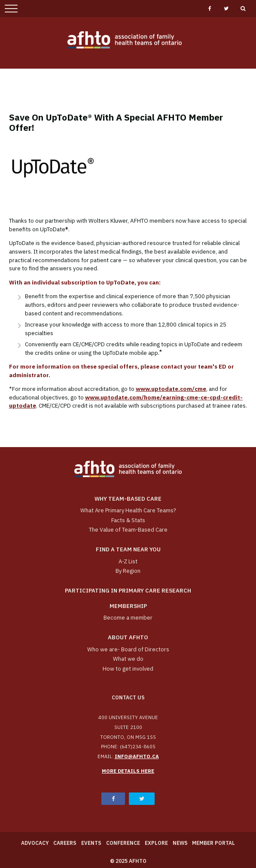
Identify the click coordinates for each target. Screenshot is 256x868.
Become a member (128, 618)
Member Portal (213, 843)
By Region (128, 571)
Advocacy (35, 843)
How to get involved (128, 669)
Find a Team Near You (128, 549)
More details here (128, 771)
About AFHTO (128, 637)
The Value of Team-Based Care (128, 530)
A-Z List (128, 561)
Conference (123, 843)
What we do (128, 659)
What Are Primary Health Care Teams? (128, 510)
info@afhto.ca (137, 756)
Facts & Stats (128, 520)
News (180, 843)
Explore (156, 843)
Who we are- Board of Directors (128, 649)
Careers (65, 843)
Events (91, 843)
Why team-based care (128, 499)
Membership (128, 606)
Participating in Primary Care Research (128, 591)
